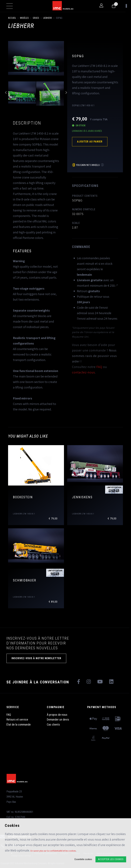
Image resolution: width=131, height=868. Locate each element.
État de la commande (19, 724)
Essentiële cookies (83, 859)
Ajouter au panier (90, 142)
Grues (36, 18)
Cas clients (53, 724)
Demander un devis (58, 719)
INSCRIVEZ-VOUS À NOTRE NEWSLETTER (36, 658)
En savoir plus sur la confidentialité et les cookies (53, 851)
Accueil (12, 18)
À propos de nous (57, 715)
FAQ (99, 367)
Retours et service (17, 719)
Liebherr (47, 18)
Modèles (24, 18)
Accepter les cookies (111, 859)
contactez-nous (84, 372)
